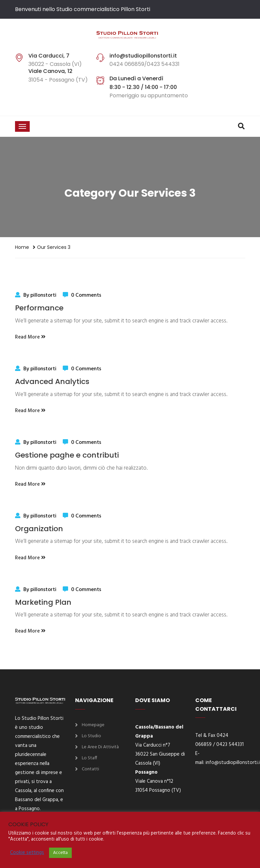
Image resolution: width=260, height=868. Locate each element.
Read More (30, 337)
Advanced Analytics (52, 381)
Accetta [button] (60, 853)
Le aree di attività (100, 747)
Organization (39, 529)
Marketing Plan (43, 602)
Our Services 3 (54, 247)
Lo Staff (89, 758)
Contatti (90, 769)
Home (22, 247)
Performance (39, 308)
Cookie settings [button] (27, 853)
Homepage (93, 725)
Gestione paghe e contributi (67, 455)
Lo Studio (91, 736)
